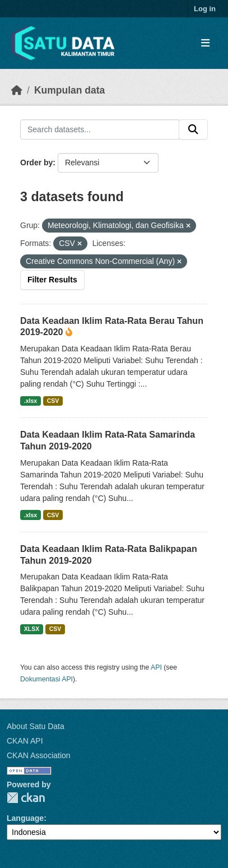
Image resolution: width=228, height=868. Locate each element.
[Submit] (193, 129)
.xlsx (31, 401)
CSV (53, 401)
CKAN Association (39, 755)
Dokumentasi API (46, 679)
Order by (36, 163)
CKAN (26, 798)
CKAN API (25, 741)
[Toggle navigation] (205, 43)
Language (25, 818)
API (156, 667)
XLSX (32, 629)
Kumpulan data (69, 90)
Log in (205, 9)
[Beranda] (17, 90)
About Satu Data (36, 726)
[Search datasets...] (100, 129)
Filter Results (52, 280)
